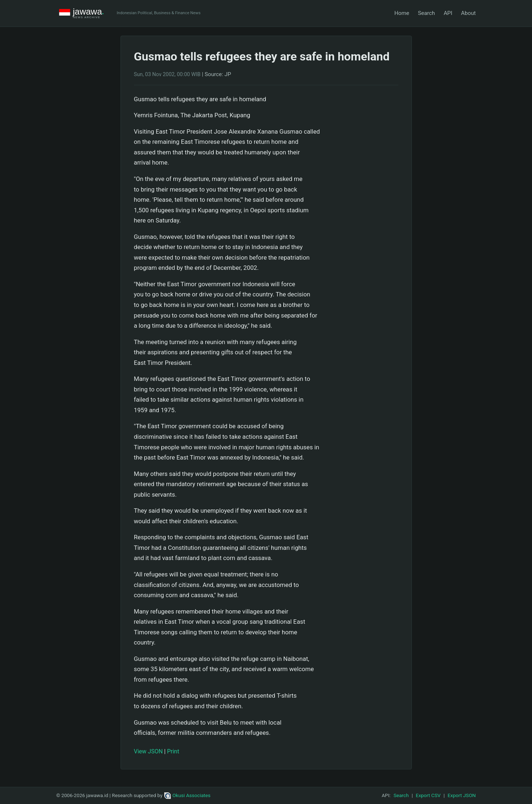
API (448, 13)
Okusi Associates (187, 795)
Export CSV (428, 795)
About (468, 13)
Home (402, 13)
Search (427, 13)
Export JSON (462, 795)
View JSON (148, 751)
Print (173, 751)
